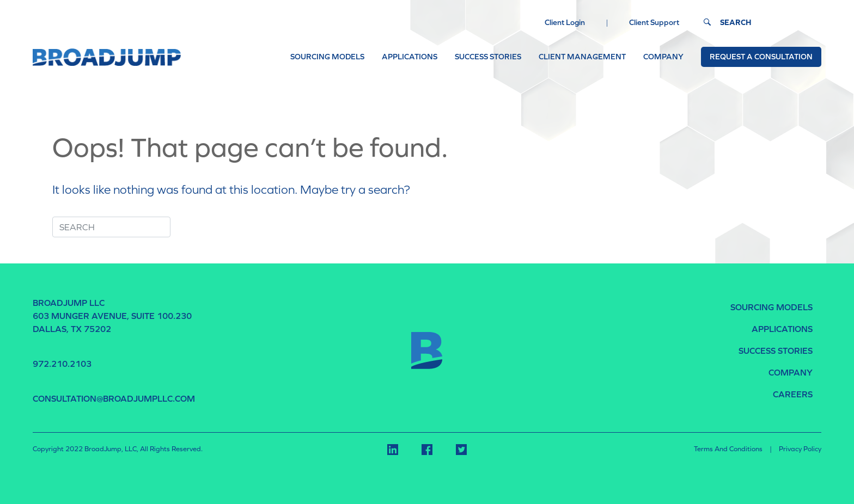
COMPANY (663, 57)
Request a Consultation (761, 57)
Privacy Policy (800, 449)
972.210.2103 (62, 364)
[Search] (760, 22)
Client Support (654, 22)
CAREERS (793, 394)
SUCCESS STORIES (488, 57)
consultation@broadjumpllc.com (114, 398)
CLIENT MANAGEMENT (582, 57)
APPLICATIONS (410, 57)
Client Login (565, 22)
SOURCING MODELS (327, 57)
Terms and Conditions (728, 449)
